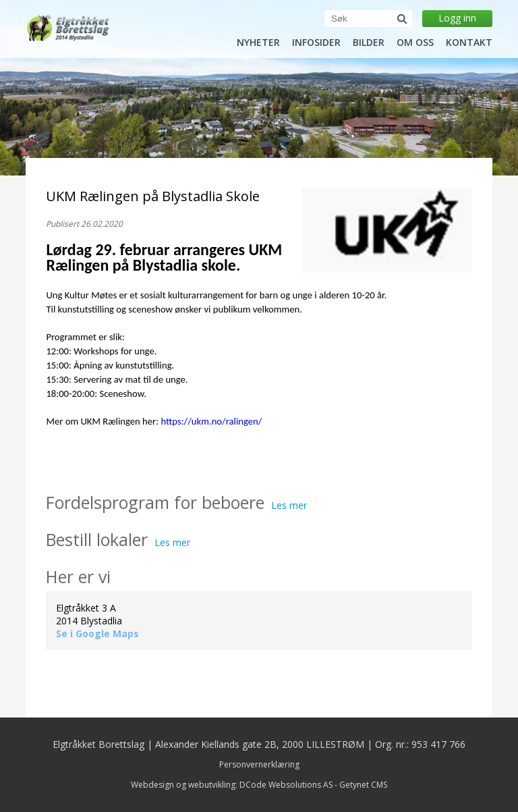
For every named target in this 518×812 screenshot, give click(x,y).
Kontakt (469, 43)
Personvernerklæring (259, 764)
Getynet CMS (363, 785)
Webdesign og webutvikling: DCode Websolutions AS (232, 785)
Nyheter (258, 43)
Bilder (369, 43)
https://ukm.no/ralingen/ (211, 421)
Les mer (289, 505)
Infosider (316, 43)
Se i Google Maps (97, 633)
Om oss (415, 43)
